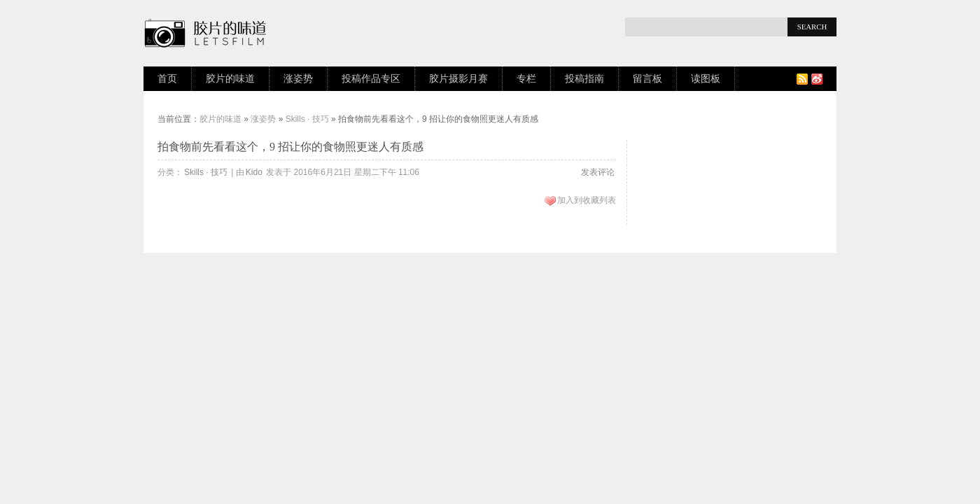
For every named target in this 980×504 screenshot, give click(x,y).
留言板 (647, 79)
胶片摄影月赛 (458, 79)
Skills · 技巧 (307, 119)
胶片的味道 (230, 79)
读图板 (706, 79)
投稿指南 (584, 79)
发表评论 (598, 172)
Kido (254, 172)
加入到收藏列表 (587, 200)
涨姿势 (298, 79)
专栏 (526, 79)
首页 (167, 79)
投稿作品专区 (371, 79)
